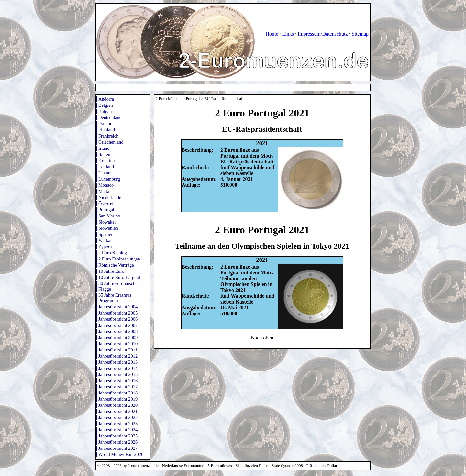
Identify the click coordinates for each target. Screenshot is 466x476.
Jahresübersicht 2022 (118, 417)
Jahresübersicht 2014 (118, 368)
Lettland (106, 167)
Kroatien (106, 161)
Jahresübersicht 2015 (118, 374)
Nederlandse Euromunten (183, 466)
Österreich (108, 204)
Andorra (106, 99)
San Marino (109, 216)
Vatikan (105, 240)
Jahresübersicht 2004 (118, 307)
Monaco (106, 185)
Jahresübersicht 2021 (118, 411)
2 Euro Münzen (169, 99)
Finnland (107, 130)
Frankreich (108, 136)
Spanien (106, 234)
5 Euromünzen (220, 466)
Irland (104, 148)
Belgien (106, 105)
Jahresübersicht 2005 (118, 313)
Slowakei (107, 222)
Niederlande (110, 197)
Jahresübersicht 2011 (118, 350)
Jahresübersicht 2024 (118, 430)
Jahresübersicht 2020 (118, 405)
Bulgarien (108, 111)
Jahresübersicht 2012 (118, 356)
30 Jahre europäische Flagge (118, 286)
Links (288, 34)
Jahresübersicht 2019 (118, 399)
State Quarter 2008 (287, 466)
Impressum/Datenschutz (323, 34)
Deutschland (110, 117)
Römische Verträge (116, 265)
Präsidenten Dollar (322, 466)
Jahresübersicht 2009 (118, 338)
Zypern (105, 247)
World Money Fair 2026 (121, 454)
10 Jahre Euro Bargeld (119, 277)
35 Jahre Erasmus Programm (115, 298)
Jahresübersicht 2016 (118, 381)
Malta (104, 191)
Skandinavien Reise (252, 466)
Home (272, 34)
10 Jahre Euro (111, 271)
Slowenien (108, 228)
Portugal (106, 210)
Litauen (105, 173)
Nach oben (262, 338)
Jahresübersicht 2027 (118, 448)
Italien (104, 154)
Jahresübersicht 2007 (118, 325)
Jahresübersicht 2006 (118, 319)
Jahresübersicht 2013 (118, 362)
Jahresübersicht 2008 (118, 331)
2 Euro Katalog (113, 253)
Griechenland (111, 142)
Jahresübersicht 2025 (118, 436)
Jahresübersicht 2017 (118, 387)
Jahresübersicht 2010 (118, 344)
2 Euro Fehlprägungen (119, 259)
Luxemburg (109, 179)
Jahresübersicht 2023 (118, 424)
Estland (105, 124)
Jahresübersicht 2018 (118, 393)
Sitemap (360, 34)
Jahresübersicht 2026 (118, 442)
